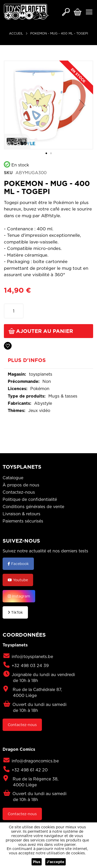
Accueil (16, 33)
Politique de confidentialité (30, 499)
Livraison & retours (21, 514)
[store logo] (26, 12)
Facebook (18, 564)
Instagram (19, 596)
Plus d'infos (27, 361)
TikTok (15, 612)
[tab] (48, 362)
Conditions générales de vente (33, 507)
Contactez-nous (19, 492)
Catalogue (13, 478)
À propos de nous (21, 485)
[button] (82, 105)
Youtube (18, 580)
